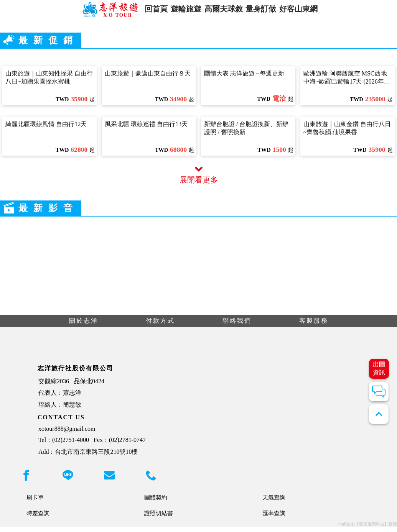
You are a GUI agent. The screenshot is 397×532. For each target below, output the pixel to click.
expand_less (379, 414)
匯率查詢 (274, 518)
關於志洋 (84, 326)
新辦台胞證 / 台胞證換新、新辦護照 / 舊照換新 (246, 133)
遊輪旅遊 (182, 11)
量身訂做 (266, 11)
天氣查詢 (274, 502)
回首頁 (147, 11)
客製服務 (314, 326)
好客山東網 (308, 11)
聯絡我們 (237, 326)
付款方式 (160, 326)
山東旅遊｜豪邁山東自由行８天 (148, 78)
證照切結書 (159, 518)
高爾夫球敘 (224, 11)
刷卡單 (35, 502)
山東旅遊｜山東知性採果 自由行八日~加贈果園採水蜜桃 (49, 82)
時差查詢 (38, 518)
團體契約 (156, 502)
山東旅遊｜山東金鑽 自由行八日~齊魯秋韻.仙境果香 (347, 133)
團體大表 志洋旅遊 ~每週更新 (244, 78)
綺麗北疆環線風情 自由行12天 (46, 129)
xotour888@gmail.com (67, 434)
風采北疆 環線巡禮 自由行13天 (146, 129)
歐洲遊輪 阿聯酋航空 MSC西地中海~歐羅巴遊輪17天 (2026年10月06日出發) (347, 83)
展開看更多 (199, 180)
